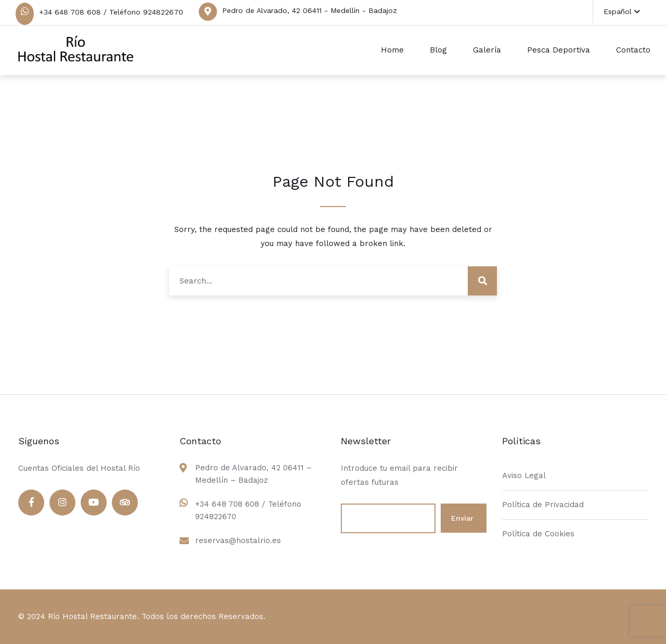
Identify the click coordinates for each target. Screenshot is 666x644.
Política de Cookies (538, 534)
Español (622, 11)
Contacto (633, 50)
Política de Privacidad (543, 505)
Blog (438, 50)
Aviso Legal (524, 475)
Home (392, 50)
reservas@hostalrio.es (238, 540)
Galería (487, 50)
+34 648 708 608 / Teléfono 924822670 (111, 12)
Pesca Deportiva (559, 50)
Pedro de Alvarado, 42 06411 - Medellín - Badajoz (310, 10)
